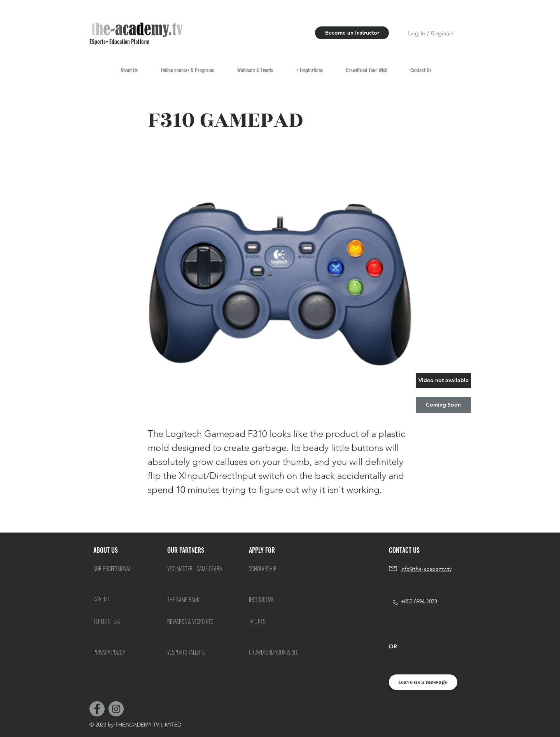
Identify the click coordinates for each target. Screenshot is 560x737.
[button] (443, 381)
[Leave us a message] (423, 682)
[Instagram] (116, 709)
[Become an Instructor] (352, 33)
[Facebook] (97, 709)
